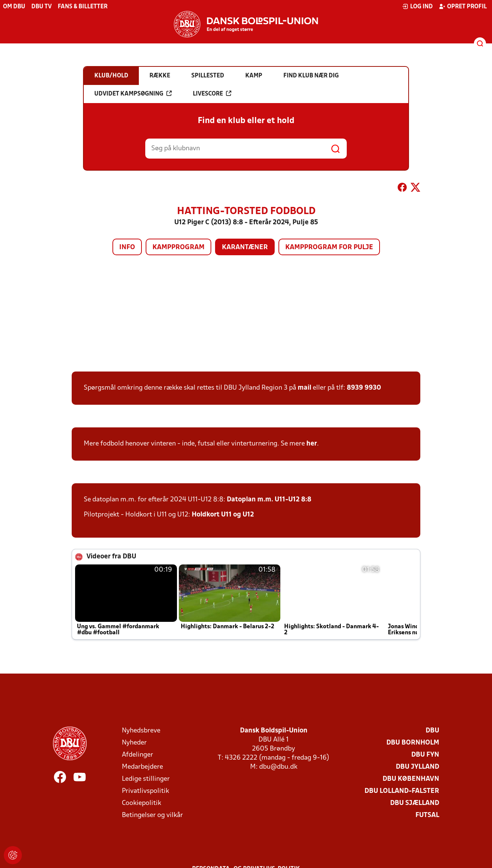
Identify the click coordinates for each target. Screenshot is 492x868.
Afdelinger (138, 755)
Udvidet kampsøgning (133, 94)
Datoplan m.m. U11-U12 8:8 (269, 500)
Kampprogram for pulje (329, 247)
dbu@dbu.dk (278, 767)
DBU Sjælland (415, 803)
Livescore (212, 94)
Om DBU (14, 7)
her (312, 444)
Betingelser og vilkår (152, 815)
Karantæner (245, 247)
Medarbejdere (142, 767)
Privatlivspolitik (145, 791)
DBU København (411, 779)
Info (127, 247)
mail (304, 388)
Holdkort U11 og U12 (223, 515)
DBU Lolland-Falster (402, 791)
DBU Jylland (417, 767)
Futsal (427, 815)
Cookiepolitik (141, 803)
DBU (432, 731)
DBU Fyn (425, 755)
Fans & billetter (83, 7)
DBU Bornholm (413, 743)
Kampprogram (178, 247)
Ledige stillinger (146, 779)
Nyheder (134, 743)
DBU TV (42, 7)
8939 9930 (364, 388)
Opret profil (463, 6)
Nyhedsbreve (141, 731)
